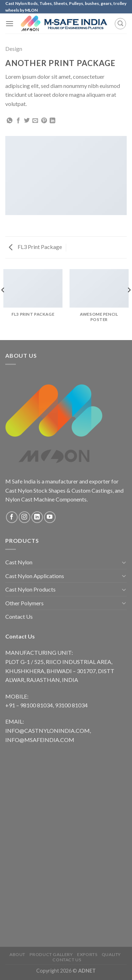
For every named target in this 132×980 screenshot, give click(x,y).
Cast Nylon (19, 562)
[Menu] (10, 23)
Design (14, 49)
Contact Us (19, 616)
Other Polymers (24, 603)
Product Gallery (51, 954)
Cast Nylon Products (30, 589)
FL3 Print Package (35, 247)
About (17, 954)
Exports (87, 954)
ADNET (87, 971)
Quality (111, 954)
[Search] (120, 24)
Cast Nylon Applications (35, 576)
